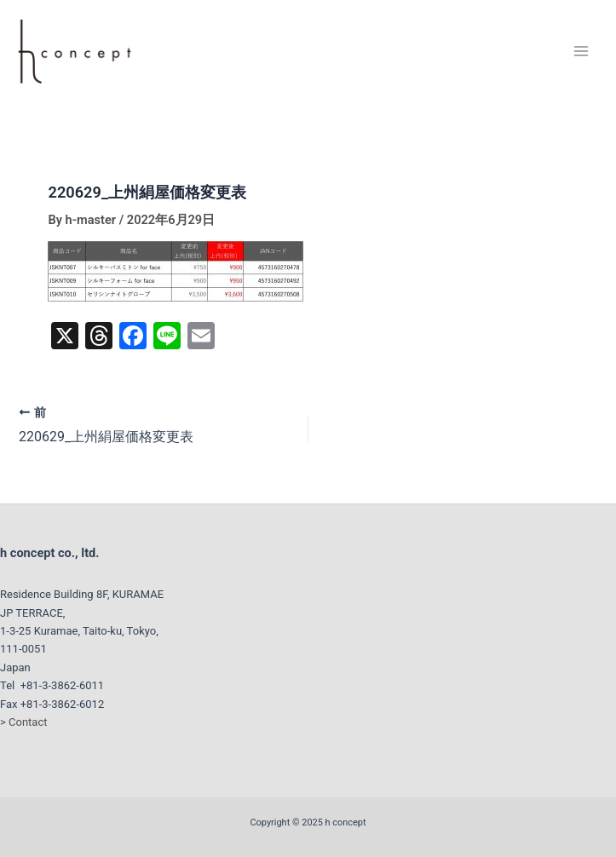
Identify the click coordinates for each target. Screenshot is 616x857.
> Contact (23, 722)
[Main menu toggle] (581, 51)
